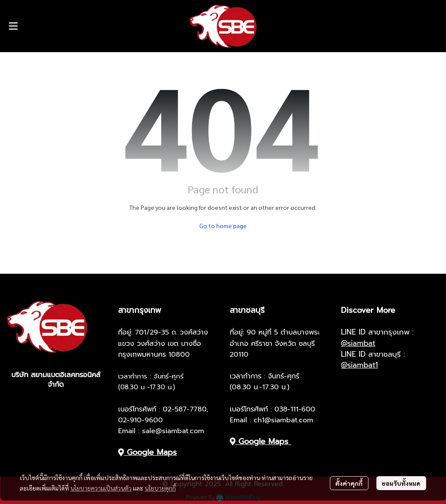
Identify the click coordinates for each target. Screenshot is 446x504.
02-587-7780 (185, 409)
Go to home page (223, 225)
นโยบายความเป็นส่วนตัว (101, 488)
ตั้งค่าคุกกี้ (349, 483)
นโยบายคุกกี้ (160, 488)
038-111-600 (295, 409)
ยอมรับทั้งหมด (401, 483)
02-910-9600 (140, 420)
